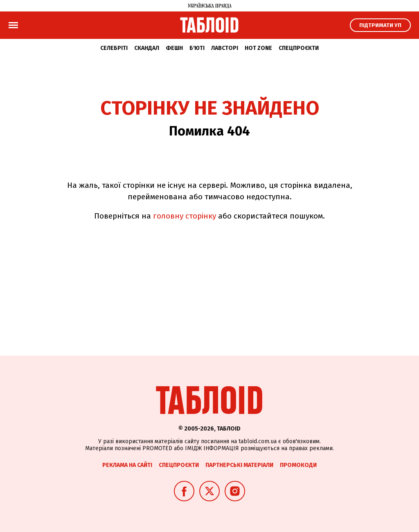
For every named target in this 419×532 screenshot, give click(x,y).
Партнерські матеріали (239, 465)
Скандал (147, 48)
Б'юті (197, 48)
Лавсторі (225, 48)
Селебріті (114, 48)
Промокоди (298, 465)
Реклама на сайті (127, 465)
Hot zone (258, 48)
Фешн (174, 48)
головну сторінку (185, 216)
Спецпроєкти (299, 48)
